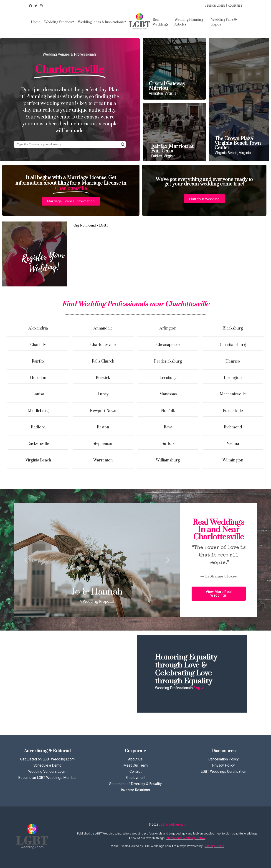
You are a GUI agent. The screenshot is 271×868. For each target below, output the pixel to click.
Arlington (168, 328)
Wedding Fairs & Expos (224, 22)
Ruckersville (38, 444)
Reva (168, 427)
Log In (199, 688)
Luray (103, 394)
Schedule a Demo (47, 765)
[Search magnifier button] (123, 144)
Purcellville (233, 411)
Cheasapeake (168, 345)
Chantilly (38, 345)
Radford (38, 427)
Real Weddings (160, 22)
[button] (71, 201)
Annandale (103, 328)
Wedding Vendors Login (47, 771)
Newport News (103, 411)
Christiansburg (233, 345)
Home (36, 22)
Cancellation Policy (224, 759)
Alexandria (38, 328)
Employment (135, 778)
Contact (135, 771)
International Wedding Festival (186, 838)
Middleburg (38, 411)
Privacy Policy (223, 765)
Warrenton (103, 460)
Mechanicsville (233, 394)
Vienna (233, 444)
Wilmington (233, 460)
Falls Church (103, 361)
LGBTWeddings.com (172, 825)
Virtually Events (214, 846)
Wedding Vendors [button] (58, 22)
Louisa (38, 394)
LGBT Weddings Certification (223, 771)
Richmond (233, 427)
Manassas (168, 394)
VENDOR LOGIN (215, 6)
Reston (103, 427)
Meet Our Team (135, 765)
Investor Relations (135, 790)
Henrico (233, 361)
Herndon (38, 378)
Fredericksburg (168, 361)
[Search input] (68, 144)
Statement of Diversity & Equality (135, 784)
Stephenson (103, 444)
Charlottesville (103, 345)
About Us (135, 759)
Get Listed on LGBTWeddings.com (47, 759)
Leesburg (168, 378)
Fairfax (38, 361)
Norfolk (168, 411)
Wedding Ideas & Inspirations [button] (101, 22)
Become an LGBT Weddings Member (47, 778)
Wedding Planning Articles (189, 22)
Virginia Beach (38, 460)
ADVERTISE (235, 6)
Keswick (103, 378)
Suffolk (168, 444)
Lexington (233, 378)
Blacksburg (233, 328)
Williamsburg (168, 460)
